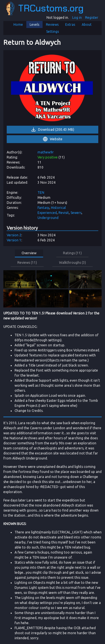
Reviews (52, 25)
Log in (77, 17)
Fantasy (43, 208)
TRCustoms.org (44, 8)
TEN (41, 193)
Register (92, 17)
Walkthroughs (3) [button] (73, 262)
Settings (53, 32)
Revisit (64, 213)
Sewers (76, 213)
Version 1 (14, 240)
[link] (53, 88)
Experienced (47, 213)
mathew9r (46, 152)
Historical (58, 208)
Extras (70, 25)
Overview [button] (29, 253)
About (87, 25)
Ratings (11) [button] (72, 253)
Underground (48, 218)
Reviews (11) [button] (27, 262)
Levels (34, 25)
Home (18, 25)
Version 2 (14, 235)
